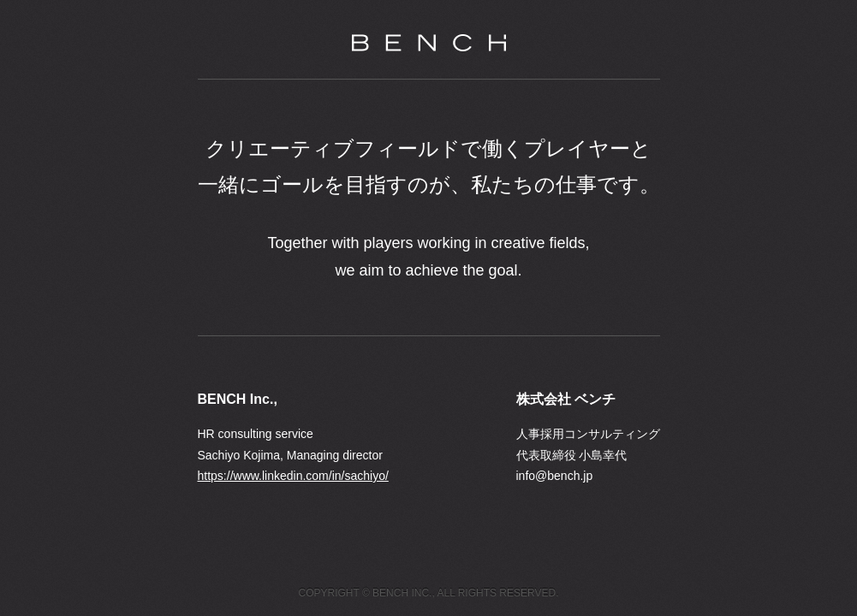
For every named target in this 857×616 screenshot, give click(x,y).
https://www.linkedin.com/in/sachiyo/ (293, 476)
